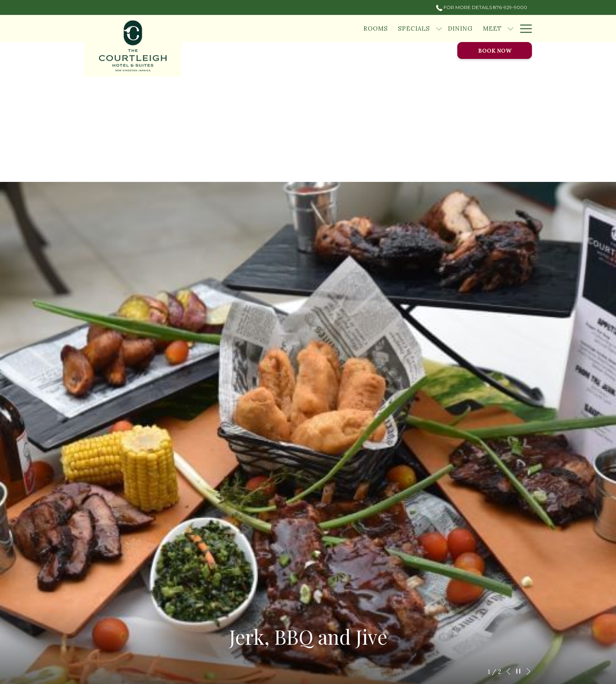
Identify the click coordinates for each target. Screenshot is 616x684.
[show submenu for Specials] (439, 28)
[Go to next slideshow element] (528, 671)
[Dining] (460, 28)
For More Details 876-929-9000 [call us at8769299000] (482, 7)
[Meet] (492, 28)
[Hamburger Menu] (523, 28)
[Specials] (414, 28)
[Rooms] (376, 28)
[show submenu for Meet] (511, 28)
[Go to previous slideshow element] (508, 671)
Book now (495, 51)
